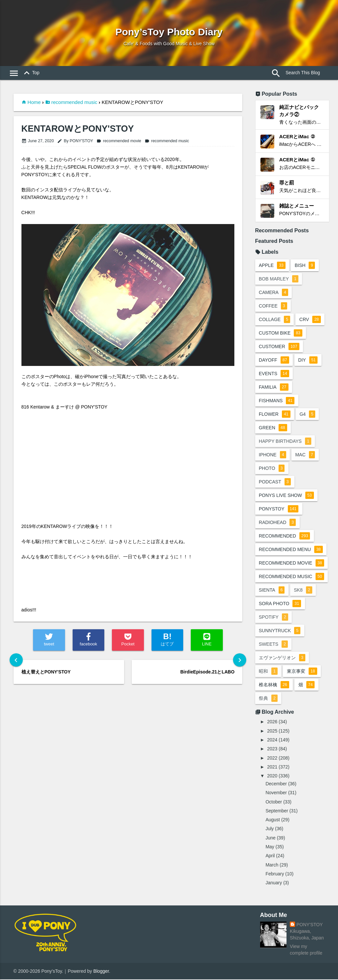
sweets (273, 645)
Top (30, 73)
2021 (272, 767)
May (270, 847)
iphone (272, 455)
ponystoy (279, 509)
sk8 (303, 591)
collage (274, 320)
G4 (308, 415)
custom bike (281, 334)
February (275, 874)
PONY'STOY (310, 925)
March (272, 865)
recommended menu (291, 550)
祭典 (268, 699)
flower (275, 415)
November (276, 793)
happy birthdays (285, 442)
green (273, 428)
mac (305, 455)
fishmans (277, 401)
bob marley (279, 279)
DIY (308, 361)
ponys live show (286, 496)
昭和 (268, 672)
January (274, 883)
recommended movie (119, 141)
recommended (284, 537)
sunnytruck (280, 631)
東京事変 (302, 672)
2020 (272, 776)
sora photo (280, 604)
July (270, 829)
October (274, 802)
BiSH (305, 266)
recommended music (74, 102)
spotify (273, 618)
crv (310, 320)
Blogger (101, 971)
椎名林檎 (274, 685)
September (277, 811)
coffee (273, 307)
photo (272, 469)
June (270, 838)
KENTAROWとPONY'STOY (78, 129)
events (274, 374)
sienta (272, 591)
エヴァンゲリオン (282, 658)
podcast (275, 482)
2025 (272, 731)
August (273, 820)
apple (272, 266)
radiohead (277, 523)
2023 (272, 749)
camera (273, 293)
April (270, 856)
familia (273, 388)
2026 (272, 722)
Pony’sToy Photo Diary (169, 32)
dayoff (274, 361)
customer (279, 347)
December (276, 784)
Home (34, 102)
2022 (272, 758)
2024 (272, 740)
